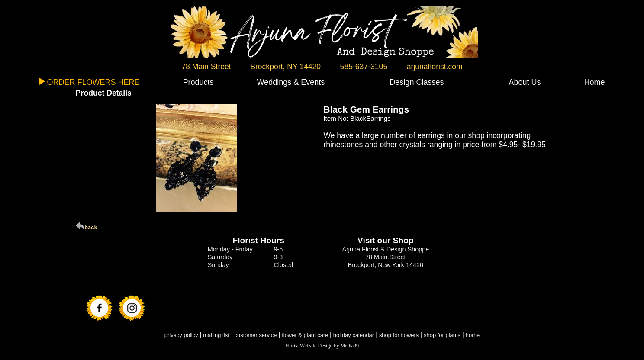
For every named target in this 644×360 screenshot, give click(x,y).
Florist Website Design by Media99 (322, 346)
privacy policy (181, 335)
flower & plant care (306, 335)
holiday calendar (354, 335)
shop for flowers (399, 335)
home (473, 335)
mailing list (216, 335)
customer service (256, 335)
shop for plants (442, 335)
